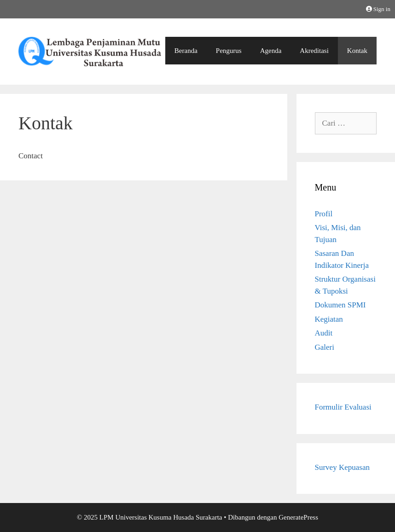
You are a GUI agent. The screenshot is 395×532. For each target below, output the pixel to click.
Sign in (378, 9)
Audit (324, 333)
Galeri (325, 347)
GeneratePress (298, 517)
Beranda (186, 51)
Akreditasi (314, 51)
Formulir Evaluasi (343, 407)
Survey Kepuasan (342, 467)
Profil (324, 214)
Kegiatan (329, 319)
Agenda (271, 51)
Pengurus (229, 51)
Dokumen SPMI (340, 305)
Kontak (357, 51)
